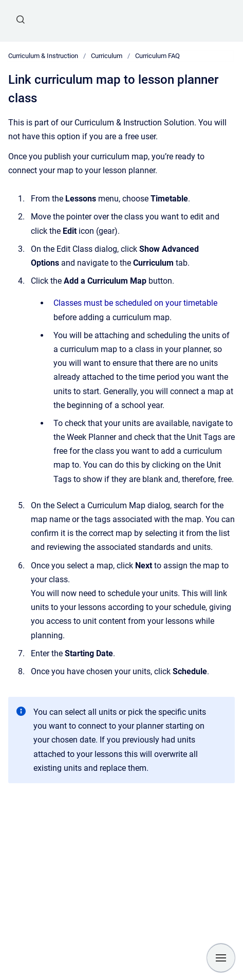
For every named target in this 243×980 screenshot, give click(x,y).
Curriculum (107, 56)
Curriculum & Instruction (43, 56)
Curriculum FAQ (157, 56)
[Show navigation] (221, 958)
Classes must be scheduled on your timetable (135, 303)
